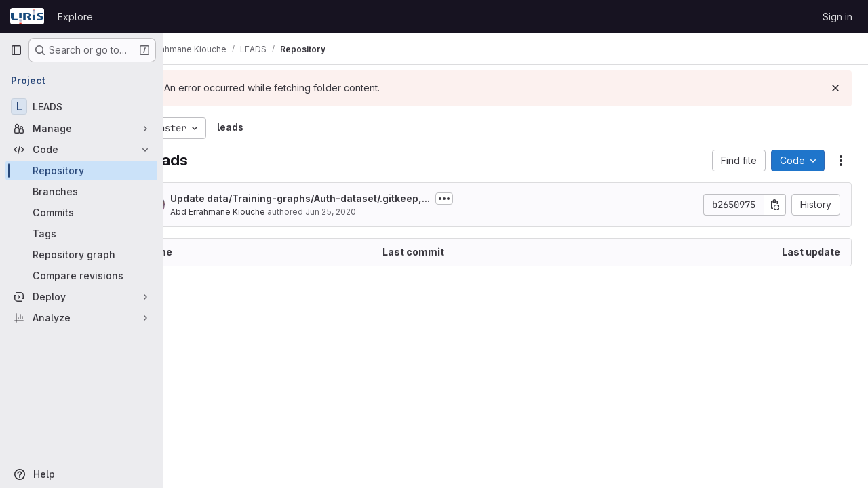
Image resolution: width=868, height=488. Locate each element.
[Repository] (81, 170)
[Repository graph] (81, 255)
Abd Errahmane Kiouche (265, 212)
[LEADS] (81, 106)
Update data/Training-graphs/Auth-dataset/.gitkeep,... (348, 198)
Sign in (837, 17)
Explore (75, 17)
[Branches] (81, 191)
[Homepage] (27, 16)
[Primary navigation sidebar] (16, 50)
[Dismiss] (835, 88)
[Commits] (81, 212)
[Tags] (81, 233)
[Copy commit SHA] (775, 205)
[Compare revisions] (81, 276)
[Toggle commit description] (492, 199)
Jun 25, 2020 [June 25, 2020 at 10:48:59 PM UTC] (378, 212)
